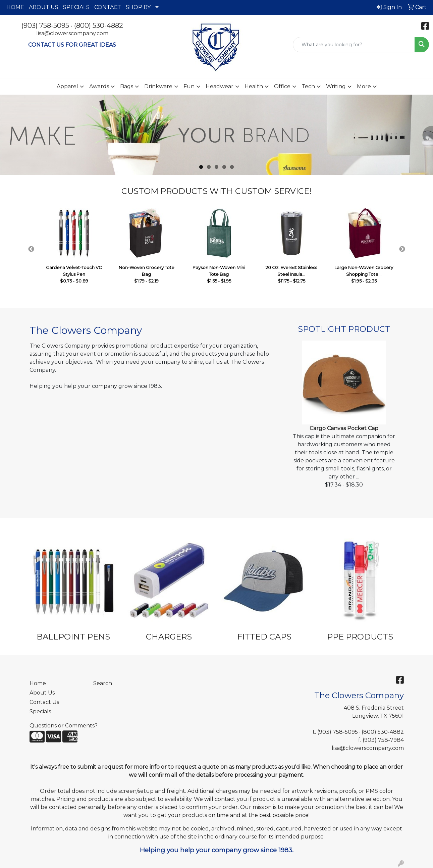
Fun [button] (189, 86)
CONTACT (108, 7)
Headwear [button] (220, 86)
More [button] (364, 86)
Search (103, 683)
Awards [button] (99, 86)
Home (38, 683)
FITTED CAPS (264, 637)
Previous (31, 249)
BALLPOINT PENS (73, 637)
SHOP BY (138, 7)
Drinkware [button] (158, 86)
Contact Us (44, 702)
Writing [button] (336, 86)
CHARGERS (169, 637)
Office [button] (282, 86)
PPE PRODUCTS (360, 637)
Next (402, 249)
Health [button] (254, 86)
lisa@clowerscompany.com (72, 33)
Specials (40, 711)
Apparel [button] (67, 86)
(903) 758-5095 (45, 25)
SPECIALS (76, 7)
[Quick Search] (354, 45)
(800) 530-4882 (99, 25)
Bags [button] (127, 86)
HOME (15, 7)
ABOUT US (44, 7)
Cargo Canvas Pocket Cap (344, 428)
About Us (42, 693)
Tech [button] (308, 86)
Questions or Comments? (64, 726)
